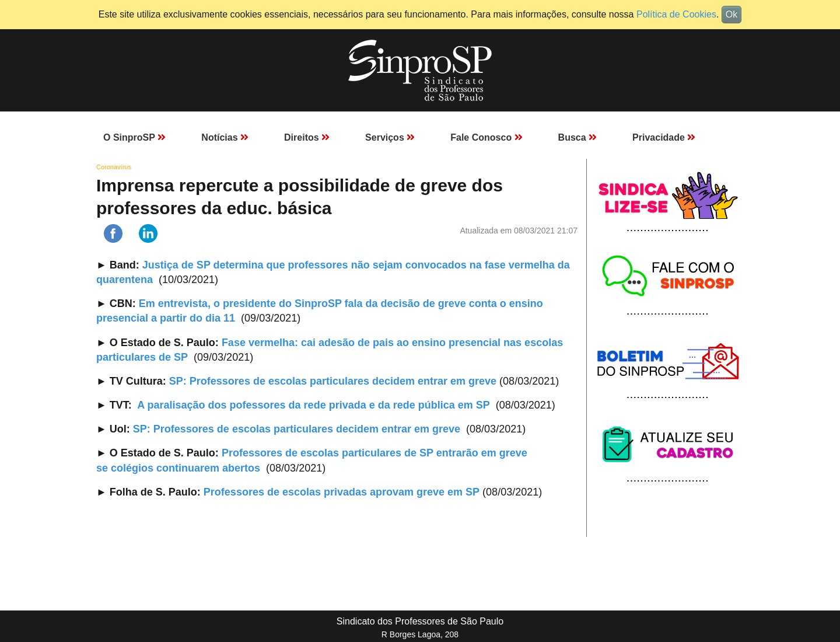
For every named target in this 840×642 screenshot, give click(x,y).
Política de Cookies (676, 14)
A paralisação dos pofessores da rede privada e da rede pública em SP (314, 405)
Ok (731, 14)
